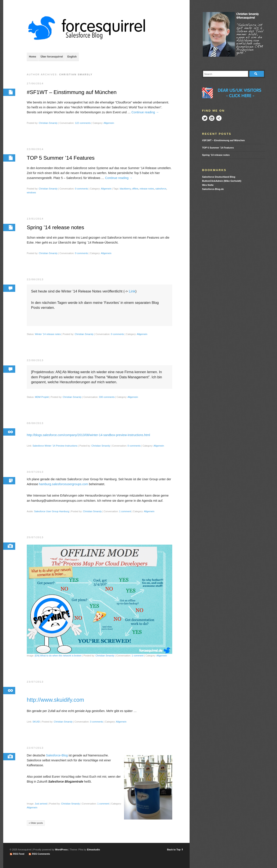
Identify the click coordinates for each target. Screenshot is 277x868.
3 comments (97, 724)
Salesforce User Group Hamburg (52, 513)
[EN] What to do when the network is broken (58, 657)
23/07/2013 (35, 683)
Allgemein (109, 123)
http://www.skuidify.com (55, 701)
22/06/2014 (35, 149)
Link (132, 292)
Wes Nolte (208, 185)
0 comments (82, 189)
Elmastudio (93, 850)
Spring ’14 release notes (56, 228)
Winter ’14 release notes (48, 335)
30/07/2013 (35, 473)
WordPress (61, 850)
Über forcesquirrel (52, 57)
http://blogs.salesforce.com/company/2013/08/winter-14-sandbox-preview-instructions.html (88, 436)
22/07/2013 (35, 750)
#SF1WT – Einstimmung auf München (73, 92)
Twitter (205, 118)
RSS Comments (41, 854)
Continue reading (145, 112)
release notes (147, 189)
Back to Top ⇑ (175, 850)
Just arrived (41, 806)
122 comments (83, 123)
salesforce (161, 189)
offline (135, 189)
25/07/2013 (35, 539)
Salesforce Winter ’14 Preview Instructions (55, 447)
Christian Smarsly (48, 123)
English (72, 57)
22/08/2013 (35, 280)
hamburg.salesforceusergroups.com (64, 486)
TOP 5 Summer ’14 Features (62, 158)
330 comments (107, 398)
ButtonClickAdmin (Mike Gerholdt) (222, 181)
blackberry (125, 189)
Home (32, 57)
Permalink (9, 92)
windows (31, 193)
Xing (219, 118)
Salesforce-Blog (57, 757)
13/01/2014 (35, 219)
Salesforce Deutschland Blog (219, 177)
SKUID (36, 724)
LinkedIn (212, 118)
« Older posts (36, 825)
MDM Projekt (42, 398)
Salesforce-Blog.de (213, 189)
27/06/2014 (35, 83)
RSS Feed (19, 854)
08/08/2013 (35, 424)
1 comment (125, 513)
